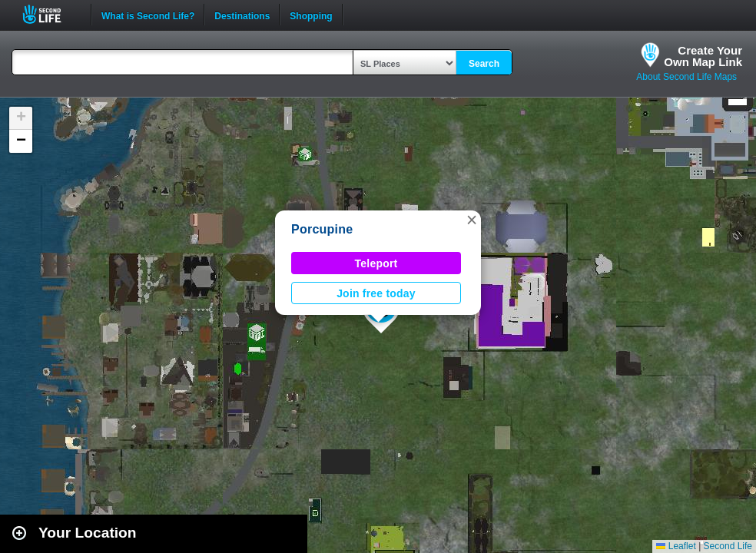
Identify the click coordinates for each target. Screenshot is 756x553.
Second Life (50, 14)
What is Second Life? (148, 15)
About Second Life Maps (686, 77)
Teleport (376, 263)
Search (484, 64)
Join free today (376, 293)
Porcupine (322, 229)
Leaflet (676, 546)
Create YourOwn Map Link (703, 56)
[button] (472, 220)
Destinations (242, 15)
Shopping (311, 15)
